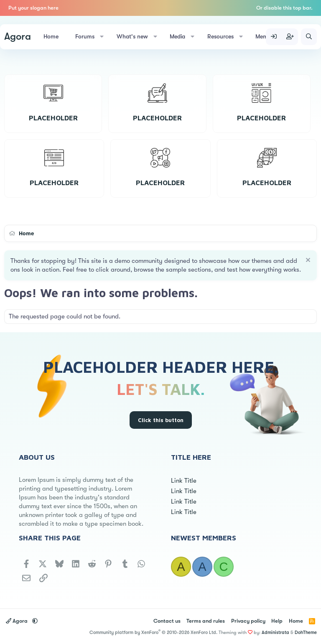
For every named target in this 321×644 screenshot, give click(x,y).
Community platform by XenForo (153, 633)
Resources (220, 36)
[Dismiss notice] (307, 261)
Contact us (167, 621)
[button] (102, 37)
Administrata (275, 633)
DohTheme (306, 633)
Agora (18, 36)
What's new (132, 36)
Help (277, 621)
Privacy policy (248, 621)
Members (267, 36)
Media (177, 36)
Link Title (184, 481)
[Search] (309, 37)
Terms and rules (206, 621)
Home (51, 36)
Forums (85, 36)
